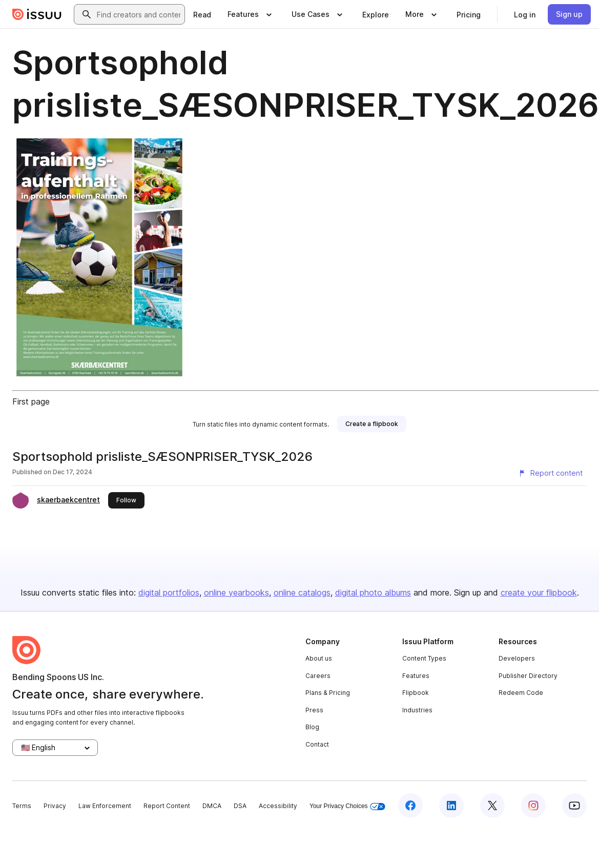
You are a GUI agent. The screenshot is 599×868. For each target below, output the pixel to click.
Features (416, 676)
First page (31, 401)
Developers (517, 658)
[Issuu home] (37, 14)
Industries (417, 710)
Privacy (55, 806)
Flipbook (416, 693)
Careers (318, 676)
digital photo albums (373, 592)
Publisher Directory (528, 676)
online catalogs (302, 592)
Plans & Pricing (328, 693)
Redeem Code (521, 693)
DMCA (212, 806)
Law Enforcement (105, 806)
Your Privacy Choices (347, 806)
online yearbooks (236, 592)
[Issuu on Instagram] (533, 806)
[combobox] (139, 14)
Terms (22, 806)
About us (319, 658)
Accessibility (278, 806)
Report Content (167, 806)
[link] (202, 14)
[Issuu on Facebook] (410, 806)
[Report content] (550, 473)
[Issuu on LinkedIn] (451, 806)
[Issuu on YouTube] (574, 806)
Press (314, 710)
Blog (312, 727)
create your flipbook (539, 592)
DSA (240, 806)
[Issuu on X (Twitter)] (492, 806)
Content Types (424, 658)
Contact (317, 744)
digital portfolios (169, 592)
